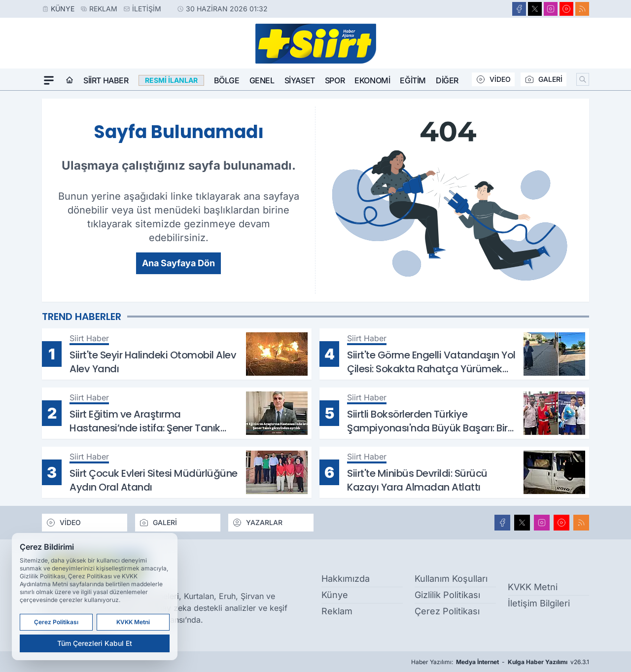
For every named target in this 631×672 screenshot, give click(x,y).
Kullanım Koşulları (451, 579)
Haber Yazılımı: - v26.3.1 (500, 662)
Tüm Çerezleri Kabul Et (95, 643)
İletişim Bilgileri (539, 603)
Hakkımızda (346, 579)
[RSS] (582, 9)
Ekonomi (372, 80)
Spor (335, 80)
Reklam (103, 9)
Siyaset (300, 80)
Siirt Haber (106, 80)
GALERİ (543, 79)
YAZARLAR (257, 523)
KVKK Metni (533, 587)
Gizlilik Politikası (447, 595)
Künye (63, 9)
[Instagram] (551, 9)
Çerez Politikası (447, 611)
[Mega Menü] (49, 80)
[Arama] (583, 79)
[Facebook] (519, 9)
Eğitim (413, 80)
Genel (262, 80)
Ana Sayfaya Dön (178, 263)
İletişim (147, 9)
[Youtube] (566, 9)
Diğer (447, 80)
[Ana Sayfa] (70, 80)
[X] (535, 9)
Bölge (227, 80)
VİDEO (493, 79)
